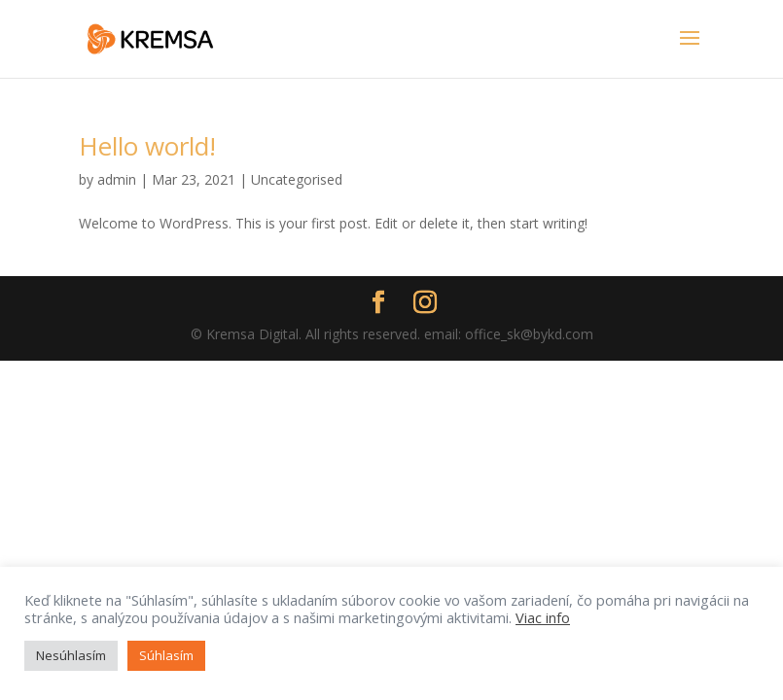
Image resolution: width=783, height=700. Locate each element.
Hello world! (147, 146)
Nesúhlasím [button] (71, 655)
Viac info (543, 617)
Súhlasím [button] (166, 655)
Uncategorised (297, 179)
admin (117, 179)
